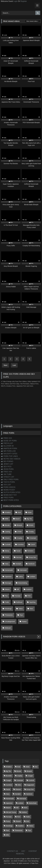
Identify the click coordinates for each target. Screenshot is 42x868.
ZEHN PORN (7, 469)
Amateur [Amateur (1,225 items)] (9, 767)
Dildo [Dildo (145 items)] (19, 785)
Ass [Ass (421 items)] (36, 767)
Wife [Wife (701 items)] (7, 835)
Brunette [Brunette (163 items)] (9, 776)
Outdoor (29, 589)
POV (29, 596)
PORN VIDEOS (8, 487)
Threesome (9, 615)
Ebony (7, 551)
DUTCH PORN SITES (11, 492)
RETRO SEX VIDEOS (11, 459)
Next (6, 365)
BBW (7, 519)
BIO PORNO (7, 461)
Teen (31, 609)
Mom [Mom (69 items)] (26, 808)
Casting (8, 532)
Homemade (9, 570)
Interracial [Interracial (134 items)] (22, 799)
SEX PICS (6, 467)
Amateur (8, 512)
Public (7, 602)
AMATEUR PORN (9, 448)
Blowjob (19, 525)
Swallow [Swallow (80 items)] (21, 826)
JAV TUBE (6, 474)
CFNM (19, 532)
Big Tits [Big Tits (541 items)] (8, 771)
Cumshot (21, 544)
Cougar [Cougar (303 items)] (30, 776)
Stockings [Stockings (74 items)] (9, 826)
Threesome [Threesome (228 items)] (18, 830)
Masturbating (22, 583)
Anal (19, 512)
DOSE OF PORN (9, 441)
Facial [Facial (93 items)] (8, 789)
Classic (7, 538)
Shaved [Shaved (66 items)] (18, 821)
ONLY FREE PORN (10, 479)
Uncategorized (10, 621)
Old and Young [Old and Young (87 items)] (11, 812)
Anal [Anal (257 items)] (19, 767)
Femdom (30, 551)
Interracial (23, 570)
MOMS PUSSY (8, 490)
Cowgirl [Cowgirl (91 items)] (8, 780)
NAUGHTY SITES (9, 454)
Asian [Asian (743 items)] (27, 767)
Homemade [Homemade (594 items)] (10, 799)
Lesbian (32, 577)
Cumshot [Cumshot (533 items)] (9, 785)
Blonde (7, 525)
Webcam (8, 628)
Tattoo (21, 609)
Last (14, 365)
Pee (6, 596)
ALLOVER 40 (7, 446)
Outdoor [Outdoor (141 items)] (24, 812)
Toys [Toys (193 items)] (29, 830)
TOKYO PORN (8, 482)
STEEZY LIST (8, 477)
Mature (7, 589)
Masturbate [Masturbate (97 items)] (33, 803)
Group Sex (32, 557)
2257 (23, 851)
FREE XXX (7, 438)
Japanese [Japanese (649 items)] (9, 803)
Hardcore (31, 564)
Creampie (33, 538)
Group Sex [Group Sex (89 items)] (30, 789)
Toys (21, 615)
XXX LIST (6, 485)
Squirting (32, 602)
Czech (33, 544)
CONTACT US (12, 851)
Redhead (19, 602)
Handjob (18, 564)
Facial (18, 551)
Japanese (8, 577)
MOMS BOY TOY (9, 495)
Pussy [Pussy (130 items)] (8, 821)
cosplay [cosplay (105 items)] (20, 776)
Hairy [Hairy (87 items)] (8, 794)
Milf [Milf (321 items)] (17, 808)
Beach (18, 519)
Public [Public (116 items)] (28, 817)
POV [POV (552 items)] (19, 817)
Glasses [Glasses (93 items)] (18, 789)
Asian (30, 512)
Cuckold (8, 544)
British (31, 525)
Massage (8, 583)
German (19, 557)
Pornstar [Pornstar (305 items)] (9, 817)
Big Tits (29, 519)
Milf (18, 589)
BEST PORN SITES (10, 500)
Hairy (7, 564)
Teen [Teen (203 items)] (7, 830)
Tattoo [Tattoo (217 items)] (31, 826)
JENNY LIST (7, 464)
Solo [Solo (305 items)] (28, 821)
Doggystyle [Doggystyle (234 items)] (30, 785)
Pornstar (18, 596)
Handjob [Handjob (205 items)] (18, 794)
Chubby (31, 532)
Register (24, 1)
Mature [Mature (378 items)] (8, 808)
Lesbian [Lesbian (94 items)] (21, 803)
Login (15, 1)
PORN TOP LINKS (9, 456)
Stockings (8, 609)
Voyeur (24, 621)
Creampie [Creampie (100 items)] (20, 780)
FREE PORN (7, 498)
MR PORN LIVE (8, 451)
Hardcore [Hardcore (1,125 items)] (29, 794)
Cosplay (20, 538)
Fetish (7, 557)
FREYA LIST (7, 443)
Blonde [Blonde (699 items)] (19, 771)
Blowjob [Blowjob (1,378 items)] (29, 771)
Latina (21, 577)
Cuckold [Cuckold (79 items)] (31, 780)
